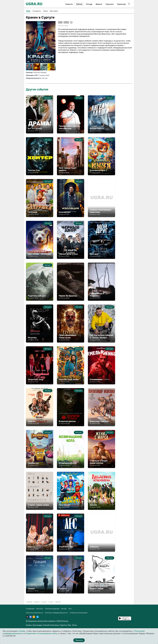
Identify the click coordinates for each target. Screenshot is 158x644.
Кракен (58, 602)
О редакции (30, 609)
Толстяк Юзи (34, 170)
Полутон (63, 589)
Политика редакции (52, 609)
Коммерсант (65, 212)
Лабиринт (94, 547)
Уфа (69, 625)
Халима (93, 505)
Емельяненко (96, 379)
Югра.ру (65, 621)
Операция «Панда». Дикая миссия (99, 462)
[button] (54, 23)
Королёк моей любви (69, 379)
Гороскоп (110, 4)
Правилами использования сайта (41, 633)
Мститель (32, 338)
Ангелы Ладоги (97, 129)
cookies (22, 631)
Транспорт (122, 4)
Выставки (54, 11)
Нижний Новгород (51, 625)
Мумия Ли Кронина (68, 296)
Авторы (64, 609)
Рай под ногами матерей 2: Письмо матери (101, 336)
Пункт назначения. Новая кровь (67, 336)
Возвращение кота (68, 463)
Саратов (63, 625)
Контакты (40, 609)
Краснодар (37, 625)
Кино (28, 11)
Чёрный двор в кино (68, 254)
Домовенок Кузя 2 (98, 170)
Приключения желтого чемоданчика (69, 127)
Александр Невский (99, 421)
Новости (69, 4)
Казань (29, 625)
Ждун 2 (31, 547)
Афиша (79, 4)
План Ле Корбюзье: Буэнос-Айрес (99, 587)
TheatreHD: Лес (66, 547)
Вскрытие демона (67, 421)
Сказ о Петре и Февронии (97, 295)
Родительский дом (37, 296)
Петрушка (32, 212)
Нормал (31, 421)
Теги (70, 609)
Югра (75, 625)
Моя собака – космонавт (39, 254)
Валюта (99, 4)
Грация (31, 589)
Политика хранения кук (34, 613)
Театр (45, 11)
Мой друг (94, 254)
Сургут (44, 602)
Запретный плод (35, 379)
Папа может (64, 505)
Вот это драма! (35, 129)
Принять (79, 640)
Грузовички (33, 463)
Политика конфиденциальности (56, 613)
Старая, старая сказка (38, 505)
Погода (89, 4)
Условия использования (78, 613)
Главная (29, 602)
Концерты (37, 11)
